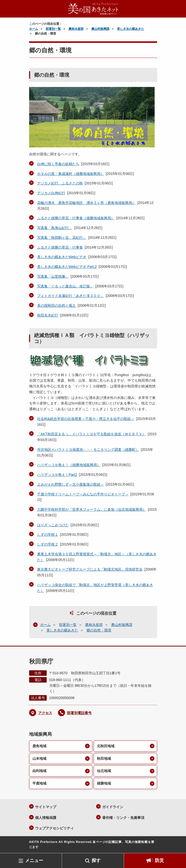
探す (96, 860)
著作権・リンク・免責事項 (123, 818)
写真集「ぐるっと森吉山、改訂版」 (65, 286)
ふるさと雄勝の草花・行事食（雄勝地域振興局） (76, 218)
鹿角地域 (39, 746)
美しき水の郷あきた (131, 29)
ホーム (34, 29)
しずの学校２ (48, 544)
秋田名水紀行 (48, 315)
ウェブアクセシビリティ (54, 828)
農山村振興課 (100, 29)
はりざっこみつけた (53, 525)
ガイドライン (113, 807)
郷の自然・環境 (99, 630)
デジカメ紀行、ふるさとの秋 (60, 183)
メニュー (34, 860)
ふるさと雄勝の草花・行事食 (60, 247)
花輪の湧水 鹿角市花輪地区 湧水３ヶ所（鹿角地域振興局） (86, 203)
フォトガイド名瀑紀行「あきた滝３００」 (71, 296)
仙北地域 (104, 771)
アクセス (45, 713)
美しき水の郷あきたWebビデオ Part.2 (67, 267)
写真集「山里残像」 (53, 276)
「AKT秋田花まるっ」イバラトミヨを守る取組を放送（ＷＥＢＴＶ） (91, 434)
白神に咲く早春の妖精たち (58, 164)
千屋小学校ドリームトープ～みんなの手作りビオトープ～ (83, 494)
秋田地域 (104, 758)
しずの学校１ (48, 534)
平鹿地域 (39, 783)
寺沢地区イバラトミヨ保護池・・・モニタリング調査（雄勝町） (88, 450)
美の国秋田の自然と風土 (56, 305)
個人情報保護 (46, 818)
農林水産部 (76, 29)
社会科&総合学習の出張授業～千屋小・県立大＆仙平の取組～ (86, 419)
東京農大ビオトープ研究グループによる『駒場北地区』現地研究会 (90, 569)
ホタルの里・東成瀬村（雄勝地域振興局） (71, 174)
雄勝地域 (104, 783)
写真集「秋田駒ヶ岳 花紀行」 (62, 238)
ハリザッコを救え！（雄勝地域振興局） (69, 465)
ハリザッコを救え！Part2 (57, 475)
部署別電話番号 (79, 713)
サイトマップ (46, 807)
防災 (159, 860)
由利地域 (39, 771)
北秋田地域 (106, 746)
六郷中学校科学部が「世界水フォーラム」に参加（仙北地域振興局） (92, 509)
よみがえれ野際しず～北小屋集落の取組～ (71, 484)
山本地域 (39, 758)
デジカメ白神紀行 (51, 193)
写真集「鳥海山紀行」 (55, 228)
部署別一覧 (53, 29)
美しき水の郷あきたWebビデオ (62, 257)
